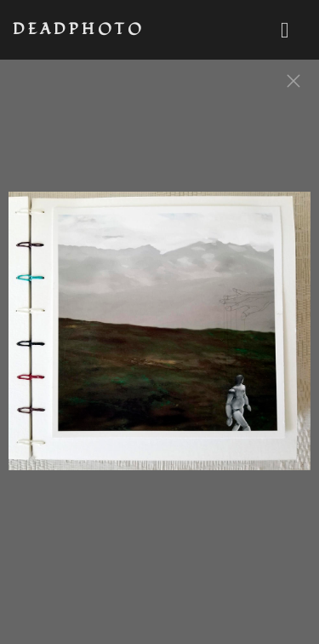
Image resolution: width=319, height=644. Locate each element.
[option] (159, 339)
